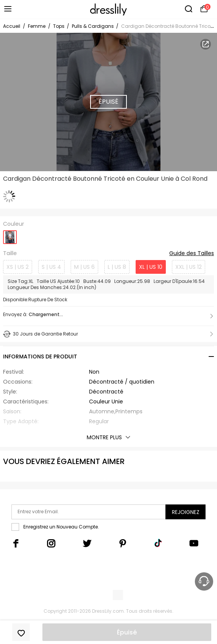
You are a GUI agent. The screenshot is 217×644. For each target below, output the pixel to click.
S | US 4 (51, 267)
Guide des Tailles (192, 254)
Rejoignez (186, 512)
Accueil (12, 26)
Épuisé (127, 632)
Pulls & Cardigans (93, 26)
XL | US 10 (151, 267)
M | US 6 (84, 267)
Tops (59, 26)
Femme (37, 26)
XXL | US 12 (189, 267)
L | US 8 (117, 267)
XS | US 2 (18, 267)
